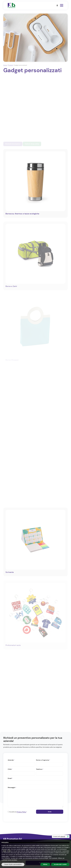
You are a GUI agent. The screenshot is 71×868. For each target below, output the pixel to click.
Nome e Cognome (43, 760)
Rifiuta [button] (45, 864)
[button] (57, 5)
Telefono (40, 769)
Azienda (11, 760)
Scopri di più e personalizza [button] (13, 864)
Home (5, 65)
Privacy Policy (21, 812)
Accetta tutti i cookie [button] (60, 864)
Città (10, 769)
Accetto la (18, 812)
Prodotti (10, 65)
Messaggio (12, 788)
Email (10, 778)
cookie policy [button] (5, 856)
